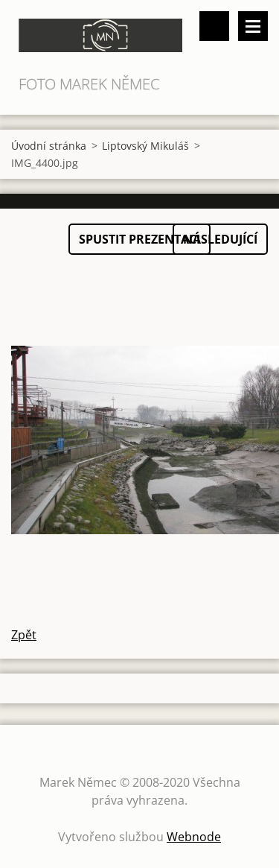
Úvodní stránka (49, 146)
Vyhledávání (214, 26)
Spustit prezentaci (139, 239)
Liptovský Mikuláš (145, 146)
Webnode (194, 837)
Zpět (24, 635)
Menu (253, 26)
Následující (220, 239)
